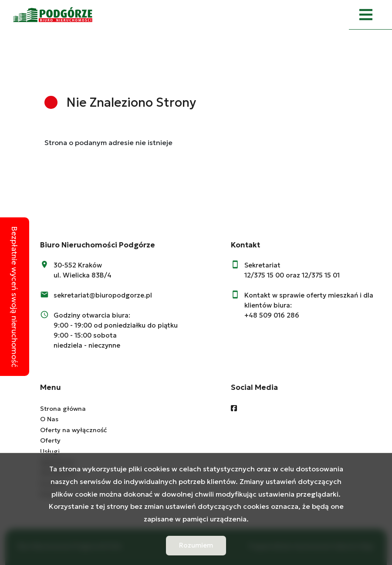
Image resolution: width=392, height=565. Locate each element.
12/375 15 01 (321, 275)
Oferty (50, 440)
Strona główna (63, 409)
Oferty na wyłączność (73, 430)
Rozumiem (196, 545)
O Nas (49, 419)
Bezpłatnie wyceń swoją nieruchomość (15, 297)
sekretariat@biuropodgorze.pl (103, 295)
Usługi (50, 451)
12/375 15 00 (264, 275)
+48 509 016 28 (270, 315)
